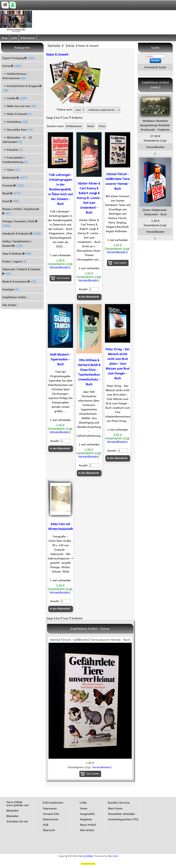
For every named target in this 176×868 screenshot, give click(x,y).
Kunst (11, 201)
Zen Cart (113, 856)
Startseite (54, 46)
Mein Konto (115, 808)
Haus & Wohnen (17, 253)
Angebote (86, 819)
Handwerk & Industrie (21, 233)
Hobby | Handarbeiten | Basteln (17, 243)
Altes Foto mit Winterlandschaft (60, 526)
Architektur (15, 122)
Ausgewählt (87, 814)
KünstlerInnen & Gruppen (22, 88)
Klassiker (13, 150)
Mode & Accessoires (19, 281)
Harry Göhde (86, 856)
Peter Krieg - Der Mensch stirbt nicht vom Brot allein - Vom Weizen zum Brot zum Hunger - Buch (118, 364)
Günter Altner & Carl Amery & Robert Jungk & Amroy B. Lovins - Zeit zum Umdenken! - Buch (89, 198)
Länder (15, 98)
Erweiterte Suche (155, 67)
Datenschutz (51, 819)
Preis (102, 126)
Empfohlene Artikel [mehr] (155, 85)
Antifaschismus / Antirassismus (15, 76)
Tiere (11, 170)
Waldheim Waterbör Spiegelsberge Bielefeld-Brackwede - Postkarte (155, 114)
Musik (11, 193)
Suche (155, 47)
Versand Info (51, 814)
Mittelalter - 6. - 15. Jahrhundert (18, 140)
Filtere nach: (65, 109)
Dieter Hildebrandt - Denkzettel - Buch (155, 187)
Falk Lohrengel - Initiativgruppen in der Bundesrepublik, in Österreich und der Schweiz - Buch (60, 189)
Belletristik (15, 177)
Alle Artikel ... (11, 305)
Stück (91, 126)
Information (28, 38)
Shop (5, 38)
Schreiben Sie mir (17, 821)
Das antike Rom (17, 129)
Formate (13, 185)
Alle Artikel (87, 830)
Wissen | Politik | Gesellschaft (21, 211)
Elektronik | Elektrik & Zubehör (22, 271)
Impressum (50, 808)
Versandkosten (59, 267)
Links (14, 38)
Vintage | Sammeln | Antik (20, 223)
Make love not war (19, 106)
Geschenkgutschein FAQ (123, 819)
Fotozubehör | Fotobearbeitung (15, 160)
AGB (46, 825)
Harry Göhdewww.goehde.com (18, 804)
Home (84, 808)
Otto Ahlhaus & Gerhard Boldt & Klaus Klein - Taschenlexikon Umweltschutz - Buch (89, 372)
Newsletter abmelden (122, 814)
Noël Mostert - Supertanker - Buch (60, 359)
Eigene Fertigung (19, 58)
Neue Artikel (88, 825)
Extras (70, 46)
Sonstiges (10, 289)
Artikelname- (74, 126)
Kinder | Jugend (14, 261)
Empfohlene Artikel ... (16, 297)
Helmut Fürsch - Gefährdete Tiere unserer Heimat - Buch (118, 181)
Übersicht (49, 830)
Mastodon (12, 810)
